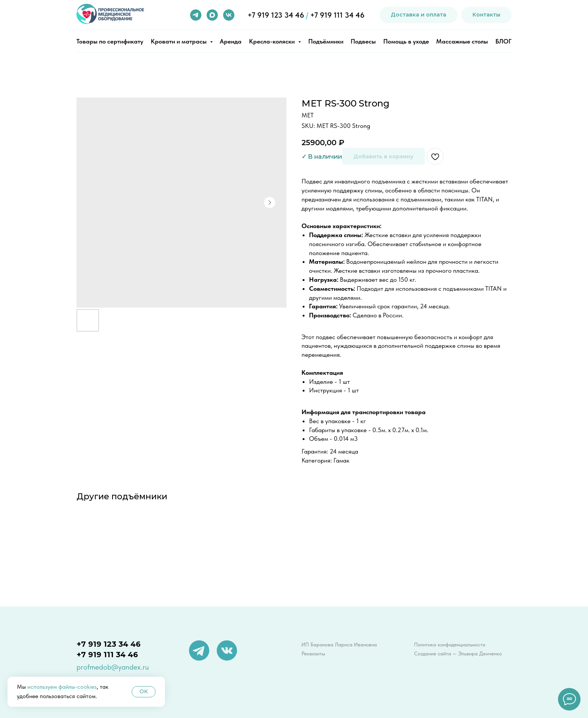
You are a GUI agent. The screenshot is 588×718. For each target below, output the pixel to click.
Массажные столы (462, 41)
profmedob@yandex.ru (113, 667)
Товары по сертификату (110, 41)
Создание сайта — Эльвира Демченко (458, 653)
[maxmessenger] (212, 15)
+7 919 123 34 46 (276, 15)
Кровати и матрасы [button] (179, 41)
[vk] (229, 15)
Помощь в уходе (406, 41)
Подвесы (363, 41)
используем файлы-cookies (62, 687)
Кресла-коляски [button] (273, 41)
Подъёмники (326, 41)
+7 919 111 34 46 (337, 15)
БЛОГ (503, 41)
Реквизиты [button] (313, 653)
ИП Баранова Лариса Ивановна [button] (339, 644)
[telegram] (196, 15)
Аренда (231, 41)
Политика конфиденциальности (450, 644)
